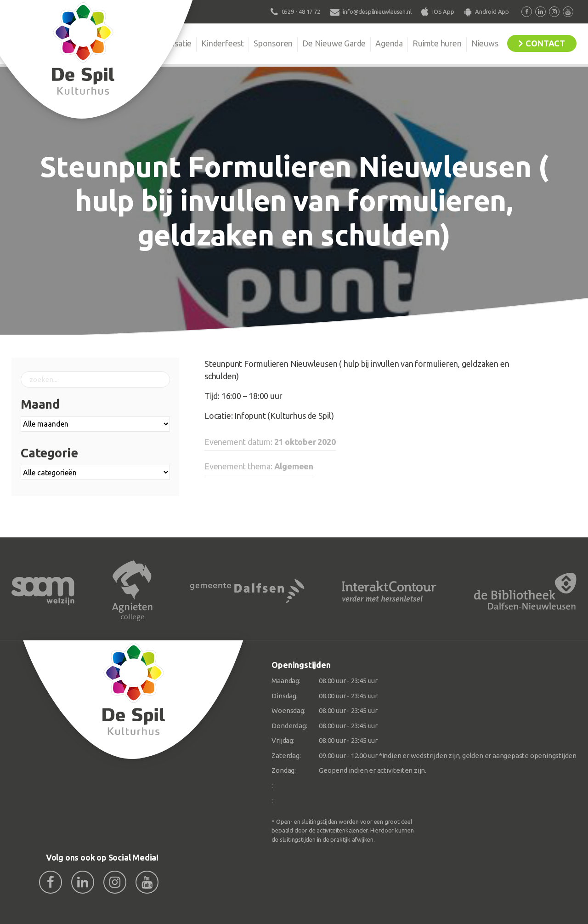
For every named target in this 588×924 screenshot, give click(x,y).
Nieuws (485, 43)
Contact (545, 43)
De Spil (123, 43)
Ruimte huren (437, 43)
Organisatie (171, 43)
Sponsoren (273, 43)
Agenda (389, 43)
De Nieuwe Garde (334, 43)
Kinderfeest (223, 43)
